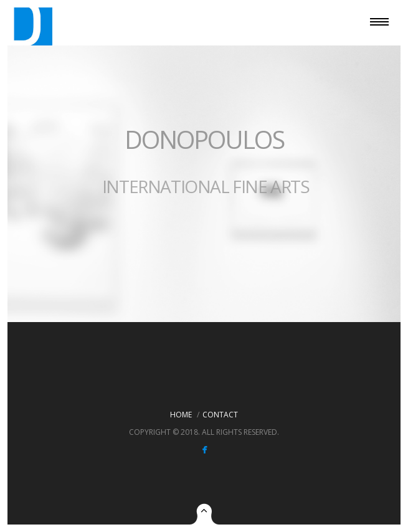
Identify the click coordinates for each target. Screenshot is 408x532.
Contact (220, 415)
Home (181, 415)
